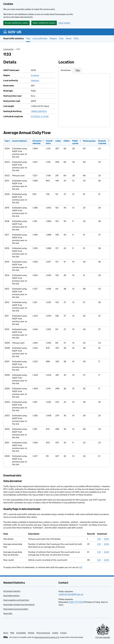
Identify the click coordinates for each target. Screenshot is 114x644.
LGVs (58, 141)
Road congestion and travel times (16, 600)
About (69, 38)
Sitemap (31, 633)
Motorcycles (89, 141)
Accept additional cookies (16, 23)
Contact (63, 633)
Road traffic (8, 613)
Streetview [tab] (66, 70)
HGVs (66, 141)
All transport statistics (12, 591)
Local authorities (40, 38)
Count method (19, 141)
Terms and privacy (43, 633)
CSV (99, 539)
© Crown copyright (103, 637)
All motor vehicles (37, 142)
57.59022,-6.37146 (40, 116)
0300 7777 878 (76, 602)
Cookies (55, 633)
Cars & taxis (49, 142)
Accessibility (21, 633)
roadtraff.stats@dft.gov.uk (71, 594)
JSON (106, 539)
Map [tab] (78, 70)
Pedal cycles (75, 142)
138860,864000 (39, 111)
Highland (35, 80)
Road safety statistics (11, 596)
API (81, 567)
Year (7, 141)
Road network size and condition (16, 609)
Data (61, 38)
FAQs (76, 38)
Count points (8, 49)
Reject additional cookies (44, 23)
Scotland (35, 75)
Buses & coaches (102, 142)
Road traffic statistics (14, 38)
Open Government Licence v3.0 (47, 637)
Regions (53, 38)
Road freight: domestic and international (19, 605)
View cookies (64, 23)
